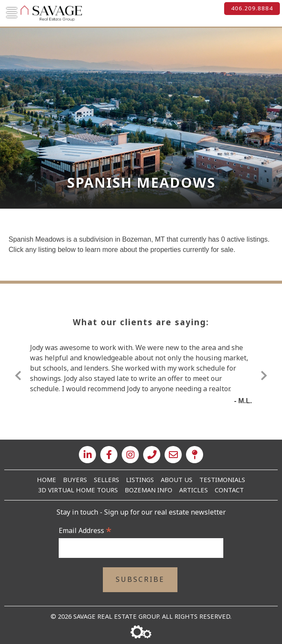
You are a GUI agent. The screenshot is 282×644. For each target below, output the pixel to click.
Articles (193, 490)
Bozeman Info (148, 490)
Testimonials (222, 479)
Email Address (85, 530)
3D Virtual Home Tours (78, 490)
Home (46, 479)
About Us (177, 479)
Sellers (106, 479)
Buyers (75, 479)
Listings (140, 479)
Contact (229, 490)
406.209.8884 (252, 8)
